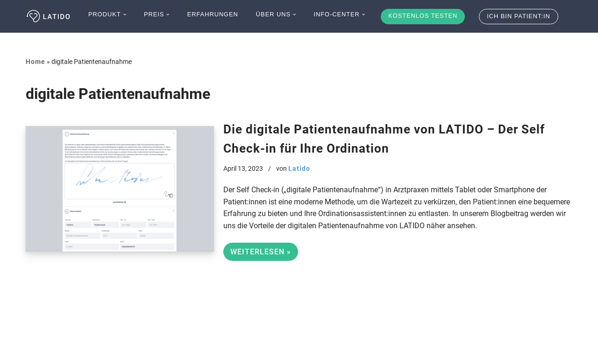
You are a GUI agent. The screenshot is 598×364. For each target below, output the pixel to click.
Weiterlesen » (257, 253)
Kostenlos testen (423, 16)
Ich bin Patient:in (519, 16)
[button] (125, 14)
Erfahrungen (213, 14)
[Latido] (49, 16)
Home (36, 62)
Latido (299, 169)
